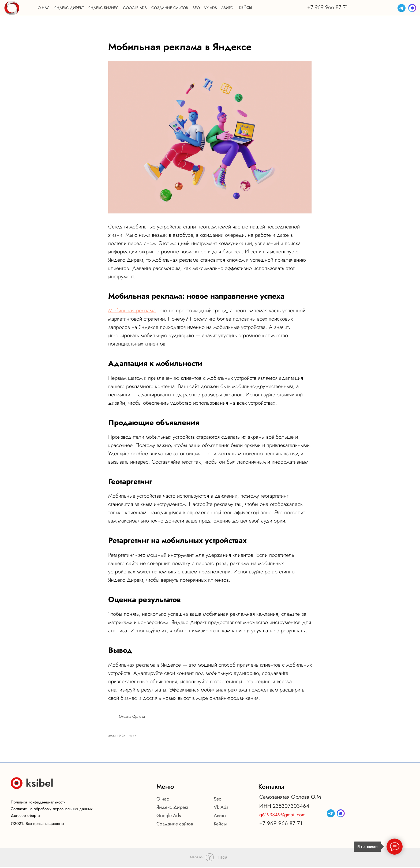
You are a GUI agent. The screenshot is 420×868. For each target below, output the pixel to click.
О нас (163, 800)
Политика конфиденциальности (38, 803)
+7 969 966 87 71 (328, 7)
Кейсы (220, 825)
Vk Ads (221, 809)
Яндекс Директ (172, 809)
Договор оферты (25, 817)
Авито (220, 817)
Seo (218, 800)
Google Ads (169, 817)
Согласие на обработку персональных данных (52, 810)
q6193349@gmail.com (282, 816)
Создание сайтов (175, 825)
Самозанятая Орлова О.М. (291, 798)
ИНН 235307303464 (284, 807)
